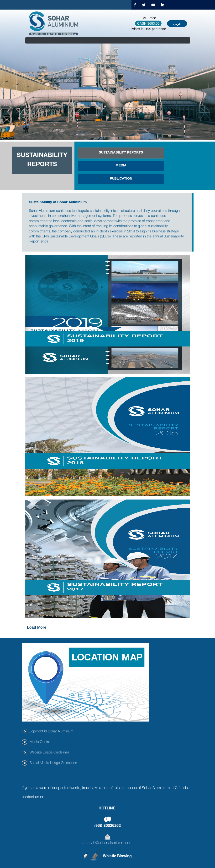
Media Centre (40, 742)
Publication (121, 179)
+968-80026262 (107, 826)
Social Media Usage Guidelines (53, 763)
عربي (177, 24)
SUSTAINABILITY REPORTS (121, 153)
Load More (37, 627)
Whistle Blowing (117, 856)
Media (121, 166)
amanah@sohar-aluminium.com (107, 843)
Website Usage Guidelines (50, 753)
